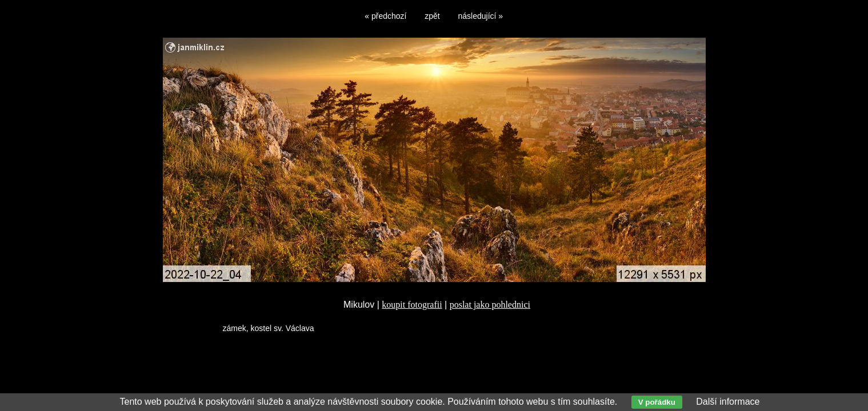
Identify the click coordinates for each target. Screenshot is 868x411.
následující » (481, 16)
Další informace (728, 402)
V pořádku (657, 402)
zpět (432, 16)
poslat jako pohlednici (490, 305)
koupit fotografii (412, 305)
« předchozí (385, 16)
